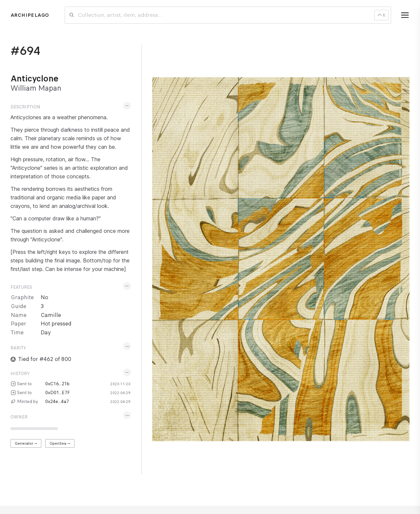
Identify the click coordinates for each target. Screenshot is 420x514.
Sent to (24, 384)
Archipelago (30, 15)
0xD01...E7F (58, 392)
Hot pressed (56, 324)
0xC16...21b (57, 384)
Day (46, 333)
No (44, 297)
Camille (51, 315)
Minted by (28, 401)
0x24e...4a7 (57, 401)
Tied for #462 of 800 (45, 359)
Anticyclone (34, 78)
